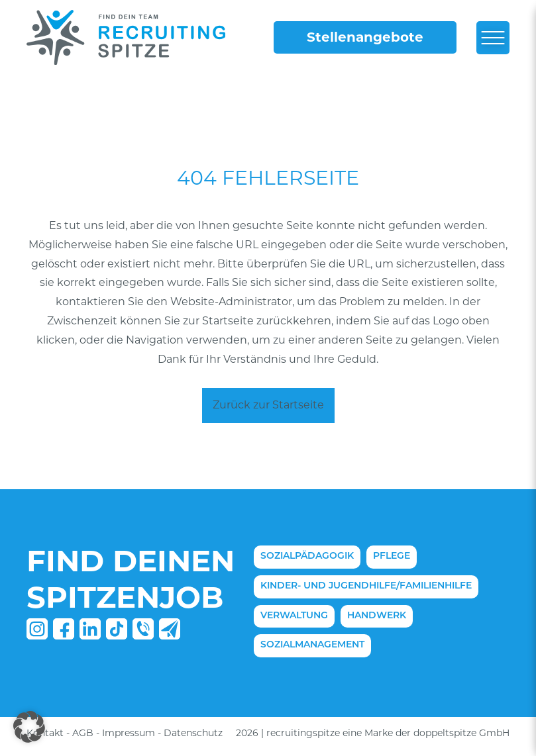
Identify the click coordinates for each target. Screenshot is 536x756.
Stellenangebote (365, 37)
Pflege (392, 556)
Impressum (129, 733)
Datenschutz (193, 733)
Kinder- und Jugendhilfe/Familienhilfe (366, 586)
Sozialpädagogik (307, 556)
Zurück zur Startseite (268, 405)
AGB (83, 733)
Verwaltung (294, 616)
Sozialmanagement (312, 645)
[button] (29, 727)
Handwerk (377, 616)
